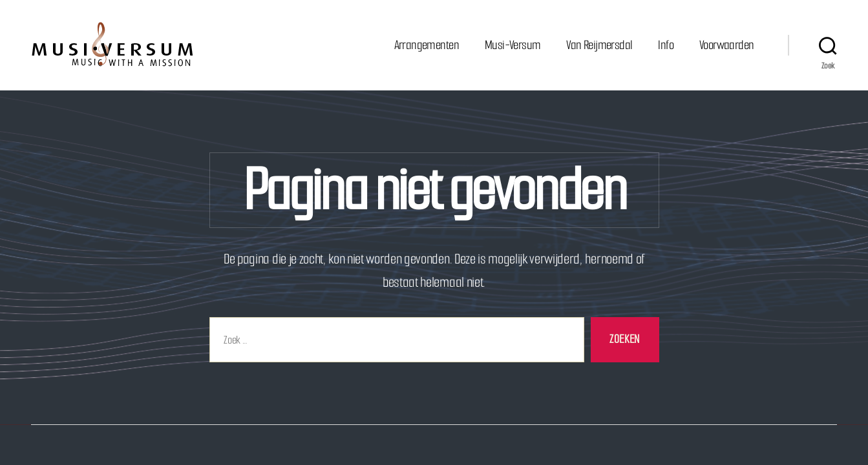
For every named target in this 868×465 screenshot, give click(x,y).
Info (666, 45)
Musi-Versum (513, 45)
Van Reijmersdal (599, 45)
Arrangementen (427, 45)
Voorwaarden (726, 45)
